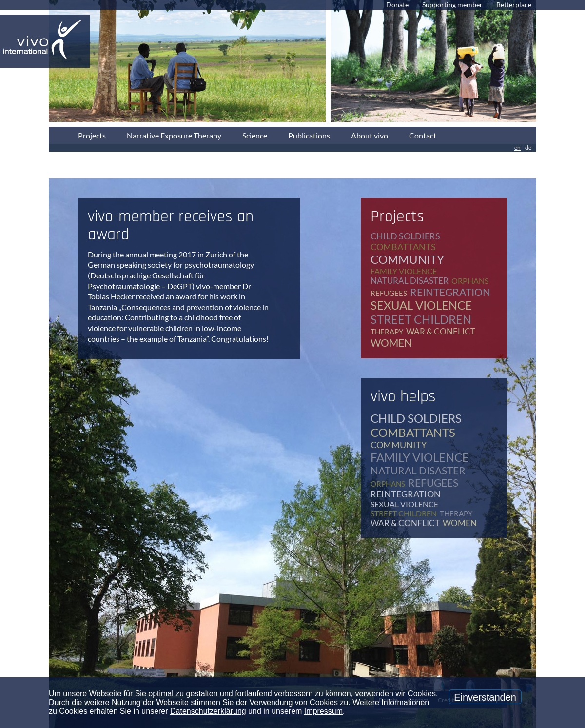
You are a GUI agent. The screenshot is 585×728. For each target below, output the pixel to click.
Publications (309, 135)
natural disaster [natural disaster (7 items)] (409, 281)
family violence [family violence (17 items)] (404, 271)
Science (255, 135)
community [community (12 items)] (407, 259)
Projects (92, 135)
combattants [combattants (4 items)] (403, 247)
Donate (397, 5)
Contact (423, 135)
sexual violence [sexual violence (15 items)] (421, 305)
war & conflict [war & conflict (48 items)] (441, 331)
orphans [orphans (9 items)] (470, 281)
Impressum (323, 711)
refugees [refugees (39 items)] (389, 293)
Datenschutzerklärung (208, 711)
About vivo (370, 135)
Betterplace (514, 5)
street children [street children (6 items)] (421, 319)
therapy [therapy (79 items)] (387, 332)
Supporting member (452, 5)
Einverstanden (485, 697)
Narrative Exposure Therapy (174, 135)
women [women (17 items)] (391, 343)
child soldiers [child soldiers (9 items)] (405, 236)
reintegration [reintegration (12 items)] (450, 292)
